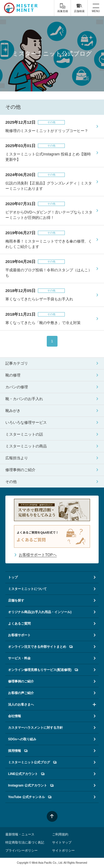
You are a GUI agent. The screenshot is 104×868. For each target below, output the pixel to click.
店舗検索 (79, 8)
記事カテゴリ (17, 363)
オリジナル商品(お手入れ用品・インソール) (40, 612)
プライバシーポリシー (21, 851)
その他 (11, 482)
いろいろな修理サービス (26, 422)
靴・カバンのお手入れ (24, 399)
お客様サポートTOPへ (38, 555)
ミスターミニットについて (27, 589)
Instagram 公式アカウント (31, 785)
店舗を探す (16, 600)
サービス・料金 (19, 658)
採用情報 (18, 751)
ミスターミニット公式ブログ (32, 762)
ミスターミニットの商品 (26, 446)
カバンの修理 (17, 387)
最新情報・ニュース (20, 834)
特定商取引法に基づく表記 (25, 842)
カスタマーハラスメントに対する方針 (35, 728)
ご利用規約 (60, 834)
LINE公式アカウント (26, 774)
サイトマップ (62, 842)
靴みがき (13, 411)
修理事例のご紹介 (20, 470)
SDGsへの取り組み (22, 739)
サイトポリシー (63, 851)
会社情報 (15, 716)
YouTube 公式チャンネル (30, 797)
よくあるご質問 (19, 624)
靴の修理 (13, 375)
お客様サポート (19, 635)
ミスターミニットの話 (24, 434)
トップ (13, 577)
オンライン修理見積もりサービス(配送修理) (43, 670)
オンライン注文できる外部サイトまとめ (40, 647)
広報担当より (17, 458)
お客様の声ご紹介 (21, 693)
